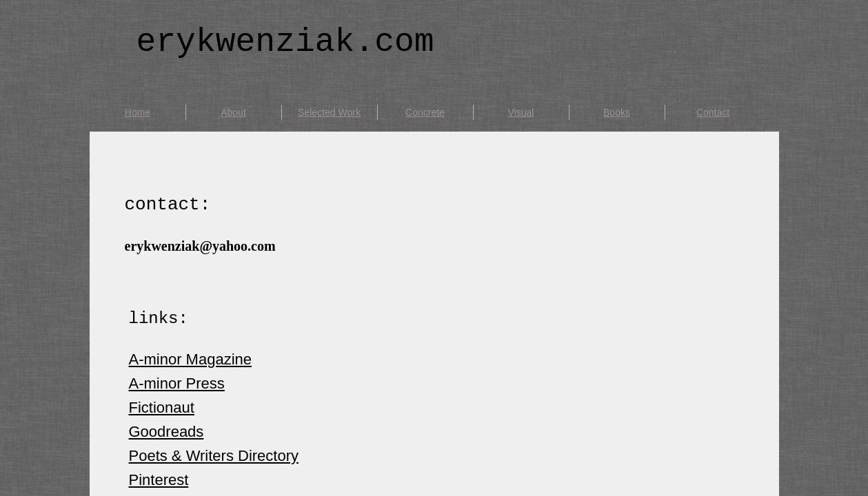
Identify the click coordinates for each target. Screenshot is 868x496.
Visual (521, 112)
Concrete (425, 112)
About (233, 112)
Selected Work (329, 112)
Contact (713, 112)
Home (138, 112)
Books (617, 112)
